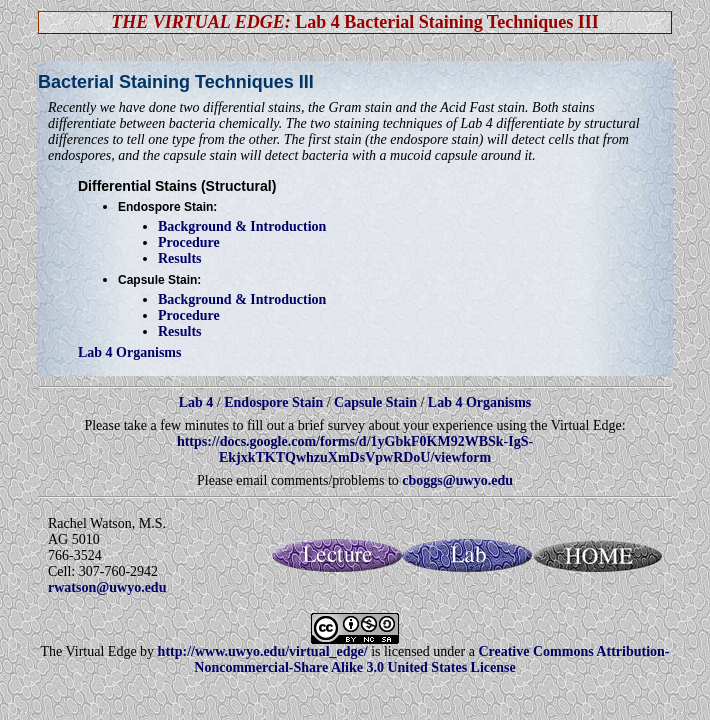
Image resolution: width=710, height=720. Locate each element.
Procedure (189, 242)
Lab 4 (198, 402)
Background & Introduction (242, 226)
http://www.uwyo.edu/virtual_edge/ (263, 651)
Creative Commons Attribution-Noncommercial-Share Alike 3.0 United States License (431, 659)
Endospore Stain (273, 402)
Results (180, 258)
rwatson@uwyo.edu (107, 587)
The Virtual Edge (89, 651)
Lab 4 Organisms (129, 352)
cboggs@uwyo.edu (457, 480)
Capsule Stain (375, 402)
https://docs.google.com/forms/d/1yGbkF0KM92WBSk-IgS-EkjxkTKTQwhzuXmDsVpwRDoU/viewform (355, 449)
